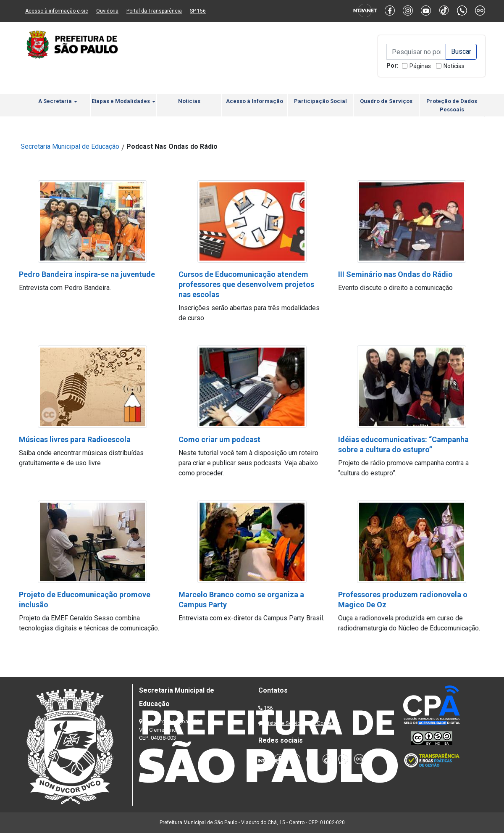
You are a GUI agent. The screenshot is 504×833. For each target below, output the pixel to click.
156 (268, 708)
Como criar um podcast (219, 439)
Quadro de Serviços (386, 101)
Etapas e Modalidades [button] (123, 101)
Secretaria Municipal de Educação (70, 146)
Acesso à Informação (255, 101)
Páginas (420, 66)
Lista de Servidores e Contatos (302, 723)
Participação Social (320, 101)
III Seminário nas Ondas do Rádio (395, 274)
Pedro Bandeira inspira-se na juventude (87, 274)
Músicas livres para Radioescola (75, 439)
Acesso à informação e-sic (57, 11)
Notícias (454, 66)
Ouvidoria (107, 11)
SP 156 (198, 11)
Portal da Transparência (154, 11)
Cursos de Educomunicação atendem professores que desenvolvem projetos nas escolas (246, 284)
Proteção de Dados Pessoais (452, 105)
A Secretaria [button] (58, 101)
